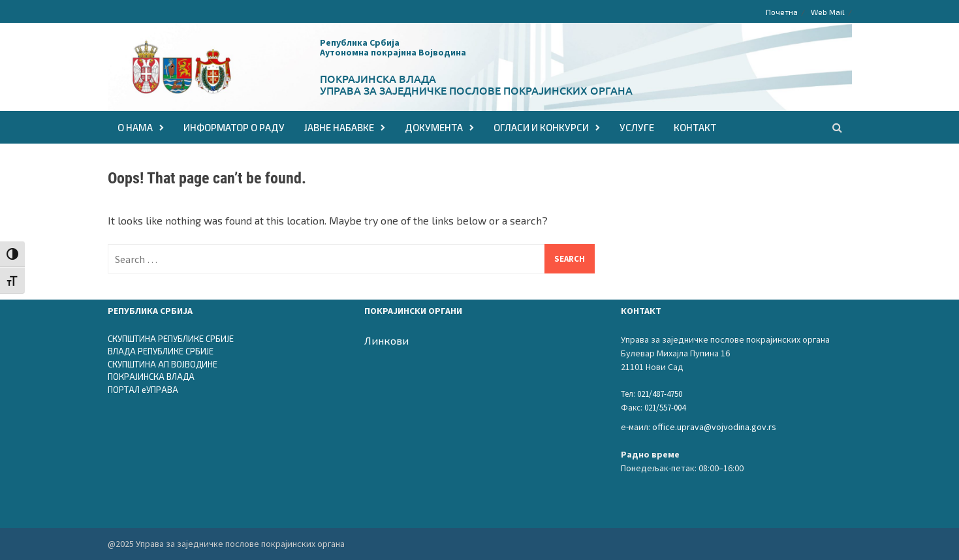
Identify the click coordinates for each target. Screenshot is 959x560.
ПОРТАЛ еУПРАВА (143, 390)
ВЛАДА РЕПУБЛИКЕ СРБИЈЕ (161, 351)
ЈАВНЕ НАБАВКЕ (339, 127)
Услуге (637, 127)
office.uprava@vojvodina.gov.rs (714, 427)
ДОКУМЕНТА (434, 127)
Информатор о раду (234, 127)
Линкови (386, 340)
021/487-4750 (660, 394)
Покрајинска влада (378, 78)
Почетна (782, 12)
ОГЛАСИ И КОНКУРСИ (541, 127)
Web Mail (828, 12)
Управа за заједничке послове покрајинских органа (476, 90)
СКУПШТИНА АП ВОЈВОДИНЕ (163, 364)
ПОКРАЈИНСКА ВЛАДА (151, 377)
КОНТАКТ (695, 127)
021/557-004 (665, 408)
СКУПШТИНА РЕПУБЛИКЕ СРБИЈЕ (171, 339)
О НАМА (135, 127)
